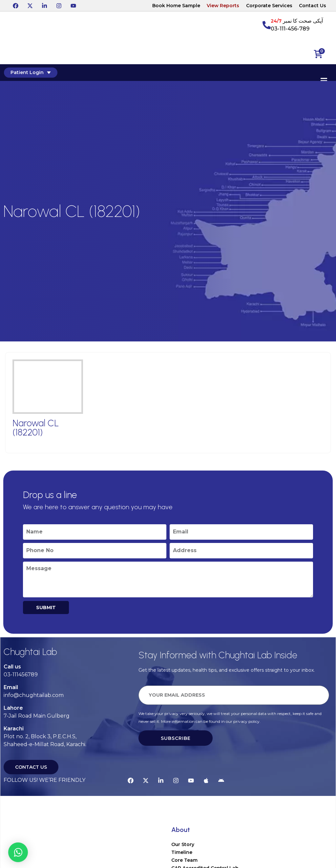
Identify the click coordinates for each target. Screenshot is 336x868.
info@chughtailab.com (34, 695)
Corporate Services (269, 6)
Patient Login (30, 72)
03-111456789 (21, 675)
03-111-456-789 (290, 29)
